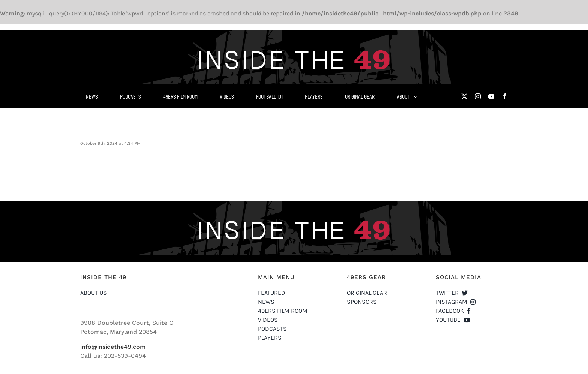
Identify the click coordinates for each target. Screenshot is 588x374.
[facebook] (505, 96)
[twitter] (464, 96)
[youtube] (491, 96)
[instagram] (478, 96)
